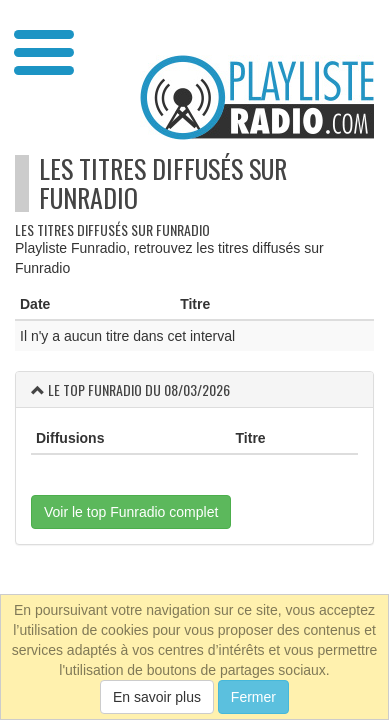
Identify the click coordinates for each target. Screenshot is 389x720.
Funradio (88, 197)
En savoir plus (157, 697)
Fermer (253, 697)
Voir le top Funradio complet (131, 512)
